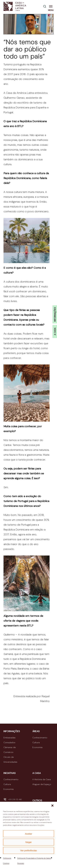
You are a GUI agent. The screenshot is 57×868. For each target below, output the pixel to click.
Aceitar (28, 834)
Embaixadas (9, 738)
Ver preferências (28, 850)
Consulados (9, 742)
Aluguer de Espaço (42, 784)
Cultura (36, 742)
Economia (37, 747)
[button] (52, 806)
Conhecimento (40, 738)
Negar (28, 842)
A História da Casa (42, 779)
